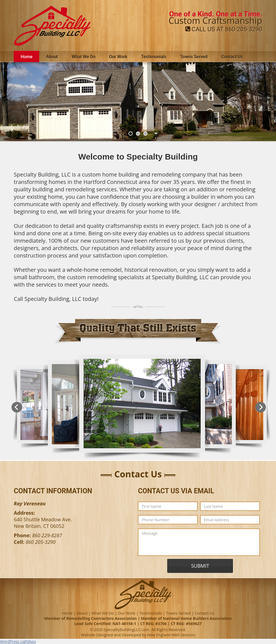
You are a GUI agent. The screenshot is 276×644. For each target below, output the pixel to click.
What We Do (83, 57)
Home (26, 57)
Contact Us (232, 57)
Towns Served (194, 57)
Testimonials (154, 57)
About (52, 57)
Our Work (118, 57)
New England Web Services (171, 635)
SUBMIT (200, 566)
